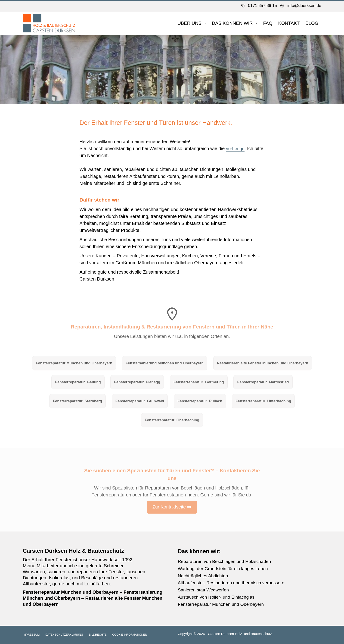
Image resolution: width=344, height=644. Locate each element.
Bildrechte (98, 635)
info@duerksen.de (304, 6)
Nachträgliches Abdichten (204, 575)
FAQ (268, 23)
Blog (312, 23)
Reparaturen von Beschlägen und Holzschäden (226, 561)
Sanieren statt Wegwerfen (205, 589)
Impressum (31, 635)
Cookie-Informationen (130, 635)
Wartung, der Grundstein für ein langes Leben (225, 568)
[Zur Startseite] (49, 23)
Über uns (193, 23)
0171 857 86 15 (262, 6)
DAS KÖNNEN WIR (236, 23)
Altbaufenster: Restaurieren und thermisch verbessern (233, 582)
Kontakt (289, 23)
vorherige (236, 148)
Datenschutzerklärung (64, 635)
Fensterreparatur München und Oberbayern (223, 603)
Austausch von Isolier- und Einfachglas (218, 596)
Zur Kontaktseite (169, 509)
